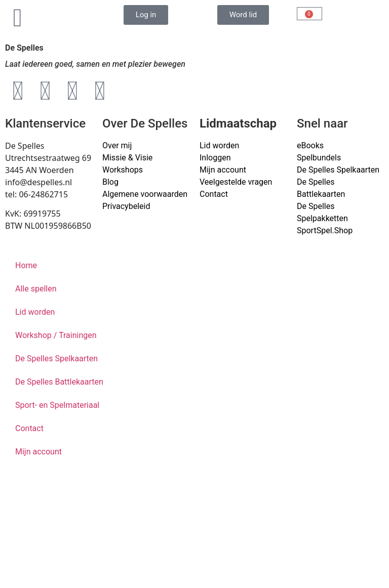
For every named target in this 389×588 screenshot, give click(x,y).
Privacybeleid (126, 206)
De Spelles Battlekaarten (59, 382)
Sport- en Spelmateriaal (57, 405)
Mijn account (223, 170)
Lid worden (219, 145)
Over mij (117, 145)
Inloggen (215, 158)
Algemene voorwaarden (145, 194)
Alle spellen (36, 289)
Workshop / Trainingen (56, 335)
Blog (110, 182)
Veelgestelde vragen (236, 182)
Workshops (123, 170)
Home (26, 265)
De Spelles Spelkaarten (56, 359)
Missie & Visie (127, 158)
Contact (214, 194)
